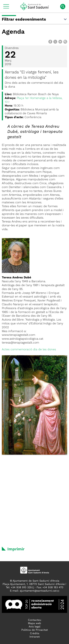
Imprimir (16, 549)
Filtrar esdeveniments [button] (34, 20)
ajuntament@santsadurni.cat (38, 591)
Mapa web (34, 623)
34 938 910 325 (22, 588)
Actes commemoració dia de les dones (29, 350)
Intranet (35, 637)
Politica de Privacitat (35, 630)
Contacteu (35, 620)
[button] (6, 8)
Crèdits (35, 634)
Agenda (13, 32)
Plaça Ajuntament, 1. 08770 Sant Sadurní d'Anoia (34, 584)
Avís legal (34, 627)
